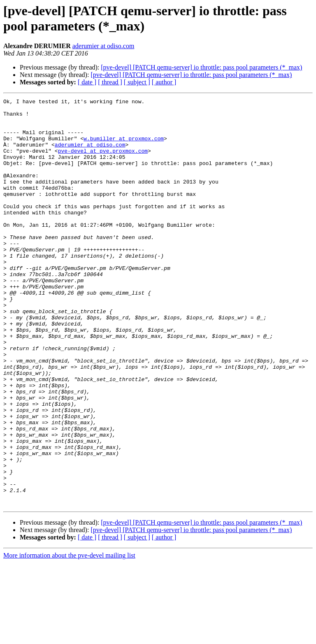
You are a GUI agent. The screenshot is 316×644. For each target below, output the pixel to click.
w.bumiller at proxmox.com (124, 147)
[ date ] (87, 82)
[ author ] (164, 82)
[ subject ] (137, 82)
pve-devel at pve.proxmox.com (103, 162)
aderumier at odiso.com (103, 46)
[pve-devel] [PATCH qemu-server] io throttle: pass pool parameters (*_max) (201, 67)
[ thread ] (110, 82)
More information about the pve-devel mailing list (69, 637)
